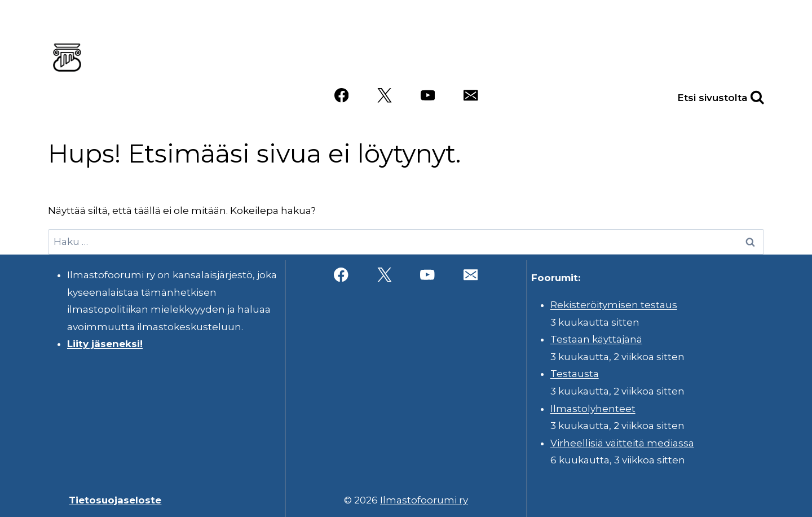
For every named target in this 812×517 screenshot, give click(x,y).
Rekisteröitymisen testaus (614, 305)
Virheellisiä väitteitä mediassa (622, 443)
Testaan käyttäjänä (596, 339)
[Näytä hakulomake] (745, 96)
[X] (384, 96)
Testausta (575, 374)
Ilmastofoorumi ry (424, 500)
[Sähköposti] (471, 96)
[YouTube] (428, 96)
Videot (738, 55)
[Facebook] (341, 96)
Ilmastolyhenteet (593, 409)
